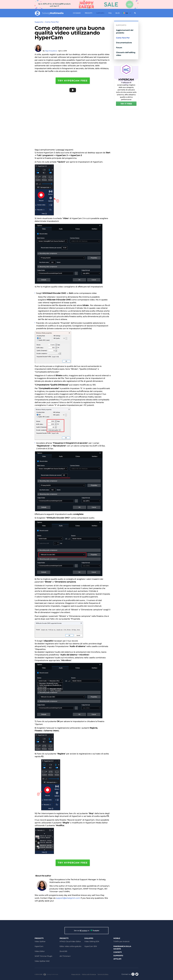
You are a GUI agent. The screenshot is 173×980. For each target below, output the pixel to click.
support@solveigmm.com (68, 898)
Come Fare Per (52, 22)
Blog (118, 13)
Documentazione (124, 43)
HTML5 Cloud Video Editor (70, 941)
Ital (126, 13)
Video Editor (40, 951)
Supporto (100, 13)
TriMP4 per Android (121, 941)
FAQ (110, 13)
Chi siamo (77, 13)
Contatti (118, 952)
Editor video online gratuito (71, 946)
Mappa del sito (76, 974)
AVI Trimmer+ (65, 956)
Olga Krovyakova (51, 51)
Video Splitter (40, 941)
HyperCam (39, 946)
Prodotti (89, 13)
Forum (119, 48)
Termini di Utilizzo (103, 974)
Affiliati (117, 959)
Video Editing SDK (92, 941)
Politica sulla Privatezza (89, 974)
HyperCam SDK (91, 946)
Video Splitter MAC (42, 961)
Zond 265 (63, 951)
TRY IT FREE (126, 104)
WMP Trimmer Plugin (43, 956)
